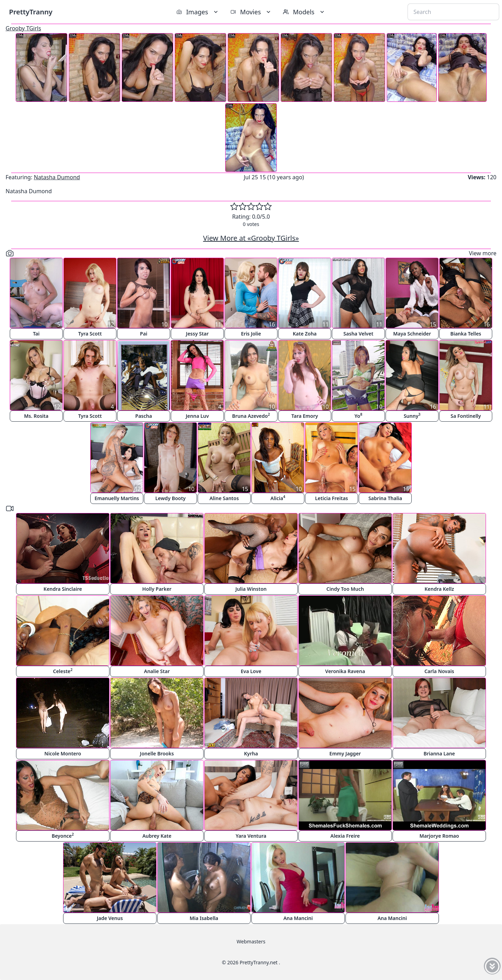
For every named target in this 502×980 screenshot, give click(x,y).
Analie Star (157, 671)
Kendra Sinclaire (63, 589)
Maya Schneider (412, 334)
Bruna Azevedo (251, 416)
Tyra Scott (90, 334)
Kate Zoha (305, 334)
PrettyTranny (31, 12)
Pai (144, 334)
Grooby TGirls (23, 28)
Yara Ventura (251, 836)
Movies (251, 12)
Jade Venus (110, 918)
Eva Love (251, 671)
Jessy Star (197, 334)
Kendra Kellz (439, 589)
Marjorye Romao (439, 836)
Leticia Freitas (332, 498)
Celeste (63, 671)
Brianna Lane (439, 753)
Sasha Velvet (358, 334)
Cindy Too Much (345, 589)
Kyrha (251, 753)
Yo (358, 416)
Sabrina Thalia (385, 498)
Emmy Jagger (345, 753)
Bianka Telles (466, 334)
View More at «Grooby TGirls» (251, 238)
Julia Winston (251, 589)
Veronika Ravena (345, 671)
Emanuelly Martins (117, 498)
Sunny (412, 416)
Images (198, 12)
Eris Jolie (251, 334)
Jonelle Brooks (157, 753)
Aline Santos (224, 498)
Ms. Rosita (36, 416)
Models (304, 12)
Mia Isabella (204, 918)
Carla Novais (439, 671)
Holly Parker (157, 589)
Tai (36, 334)
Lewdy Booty (170, 498)
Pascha (144, 416)
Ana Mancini (298, 918)
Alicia (278, 498)
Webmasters (251, 941)
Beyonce (63, 835)
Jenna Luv (197, 416)
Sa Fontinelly (466, 416)
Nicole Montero (63, 753)
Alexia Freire (345, 836)
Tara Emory (305, 416)
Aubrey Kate (157, 836)
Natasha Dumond (57, 177)
